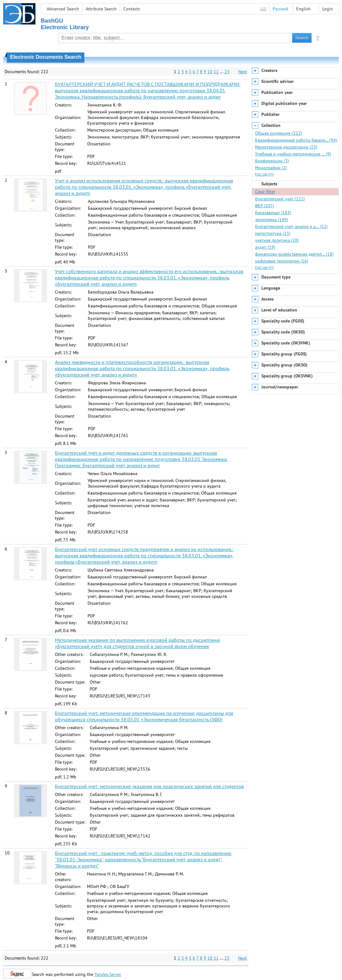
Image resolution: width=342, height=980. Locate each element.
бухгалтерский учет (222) (280, 199)
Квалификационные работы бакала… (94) (296, 140)
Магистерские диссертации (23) (286, 147)
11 (216, 72)
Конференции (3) (272, 161)
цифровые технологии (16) (282, 261)
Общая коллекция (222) (278, 133)
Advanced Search (63, 9)
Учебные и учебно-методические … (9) (293, 154)
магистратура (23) (273, 233)
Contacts (132, 9)
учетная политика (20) (277, 240)
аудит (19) (265, 247)
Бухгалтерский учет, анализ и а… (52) (291, 226)
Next (243, 72)
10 (210, 72)
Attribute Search (101, 9)
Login (328, 9)
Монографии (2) (271, 168)
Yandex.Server (108, 974)
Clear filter (265, 192)
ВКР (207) (265, 206)
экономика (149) (272, 219)
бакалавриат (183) (273, 213)
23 (227, 72)
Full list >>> (265, 174)
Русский (281, 9)
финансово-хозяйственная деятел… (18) (294, 254)
